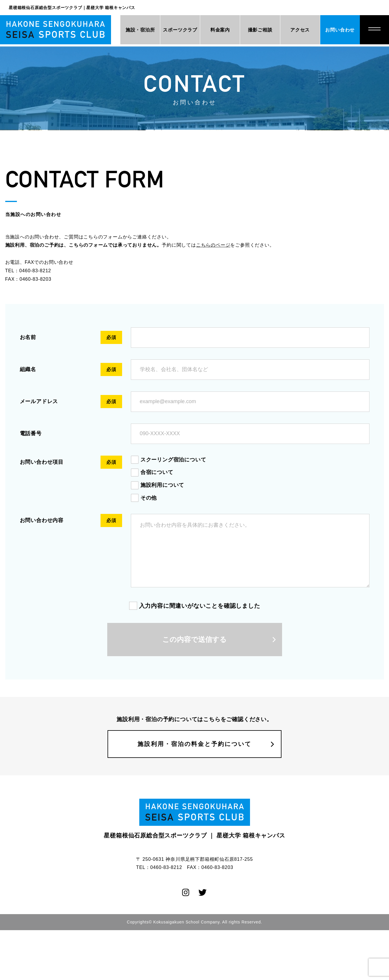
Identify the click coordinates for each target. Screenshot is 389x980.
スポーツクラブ (173, 30)
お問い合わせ (339, 30)
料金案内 (215, 30)
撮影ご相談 (256, 30)
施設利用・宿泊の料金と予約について (194, 756)
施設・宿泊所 (131, 30)
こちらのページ (213, 245)
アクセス (298, 30)
